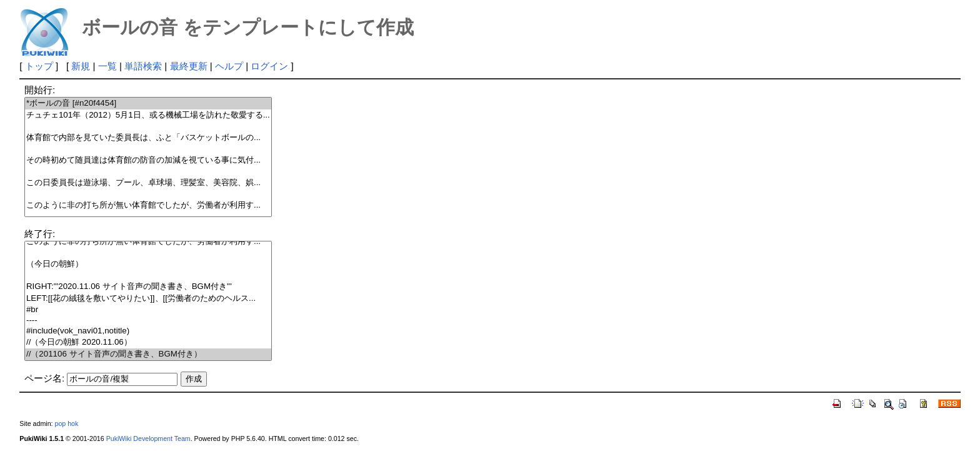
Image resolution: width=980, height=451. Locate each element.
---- (148, 321)
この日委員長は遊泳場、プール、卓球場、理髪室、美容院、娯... (148, 183)
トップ (39, 66)
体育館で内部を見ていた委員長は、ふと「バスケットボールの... (148, 138)
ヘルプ (229, 66)
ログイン (269, 66)
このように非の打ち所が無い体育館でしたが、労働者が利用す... (148, 205)
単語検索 (143, 66)
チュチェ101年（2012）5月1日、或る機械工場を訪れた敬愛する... (148, 115)
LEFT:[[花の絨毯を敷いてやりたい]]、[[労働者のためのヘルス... (148, 299)
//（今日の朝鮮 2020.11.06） (148, 342)
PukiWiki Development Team (148, 438)
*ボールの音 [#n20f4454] (148, 104)
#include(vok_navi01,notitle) (148, 331)
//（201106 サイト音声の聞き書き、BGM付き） (148, 354)
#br (148, 310)
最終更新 (189, 66)
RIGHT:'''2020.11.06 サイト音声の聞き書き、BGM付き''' (148, 287)
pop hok (66, 423)
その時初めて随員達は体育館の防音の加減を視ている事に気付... (148, 160)
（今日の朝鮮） (148, 264)
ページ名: (44, 378)
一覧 (107, 66)
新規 (81, 66)
